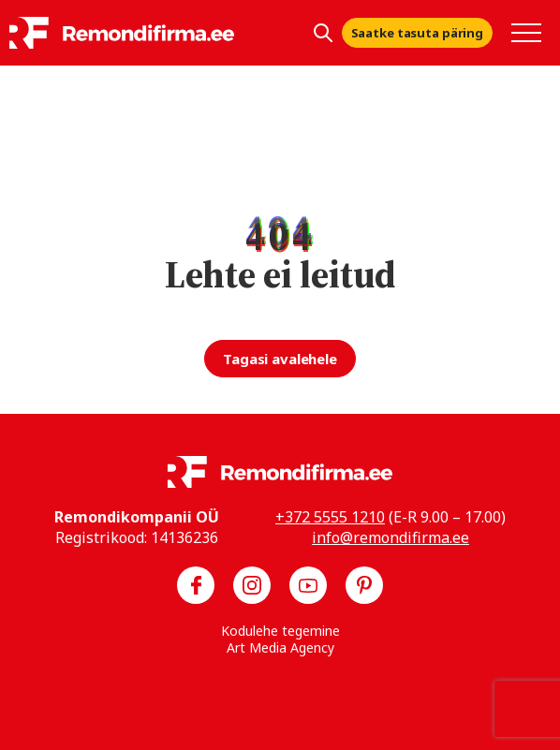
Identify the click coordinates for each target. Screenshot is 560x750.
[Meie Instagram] (252, 585)
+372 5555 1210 (330, 517)
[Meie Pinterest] (364, 585)
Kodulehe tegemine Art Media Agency (280, 639)
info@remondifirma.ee (391, 537)
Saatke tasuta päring (417, 33)
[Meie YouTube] (308, 585)
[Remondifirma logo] (122, 33)
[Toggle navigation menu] (526, 33)
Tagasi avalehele (280, 359)
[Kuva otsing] (323, 33)
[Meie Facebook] (196, 585)
